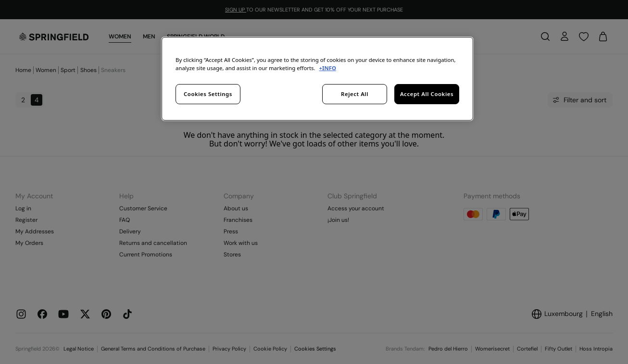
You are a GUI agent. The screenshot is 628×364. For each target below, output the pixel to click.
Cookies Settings (208, 94)
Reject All (355, 94)
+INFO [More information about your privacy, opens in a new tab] (328, 68)
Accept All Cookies (427, 94)
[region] (317, 79)
